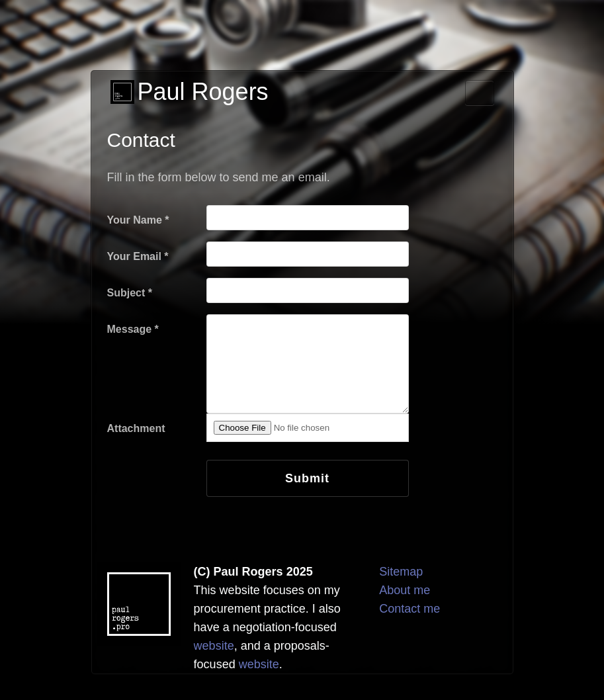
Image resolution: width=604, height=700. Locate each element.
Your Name (138, 220)
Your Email (138, 256)
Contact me (410, 609)
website (214, 646)
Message (133, 329)
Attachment (136, 428)
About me (405, 590)
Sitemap (401, 572)
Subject (130, 293)
